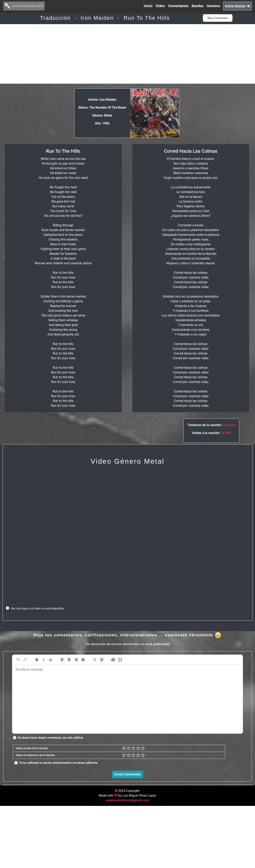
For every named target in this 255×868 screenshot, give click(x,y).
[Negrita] (37, 660)
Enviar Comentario (127, 774)
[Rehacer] (25, 660)
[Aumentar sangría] (102, 660)
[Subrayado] (51, 660)
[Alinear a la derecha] (76, 660)
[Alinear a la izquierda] (62, 660)
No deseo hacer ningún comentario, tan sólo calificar (50, 738)
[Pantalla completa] (120, 660)
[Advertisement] (128, 54)
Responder (240, 841)
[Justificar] (83, 660)
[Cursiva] (44, 660)
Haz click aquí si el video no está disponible (37, 608)
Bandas (198, 6)
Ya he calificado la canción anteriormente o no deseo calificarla (58, 763)
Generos (214, 6)
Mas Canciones (218, 18)
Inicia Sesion (238, 6)
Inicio (148, 6)
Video (160, 6)
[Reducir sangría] (95, 660)
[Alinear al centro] (69, 660)
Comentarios (178, 6)
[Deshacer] (18, 660)
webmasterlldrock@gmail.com (127, 862)
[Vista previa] (113, 660)
